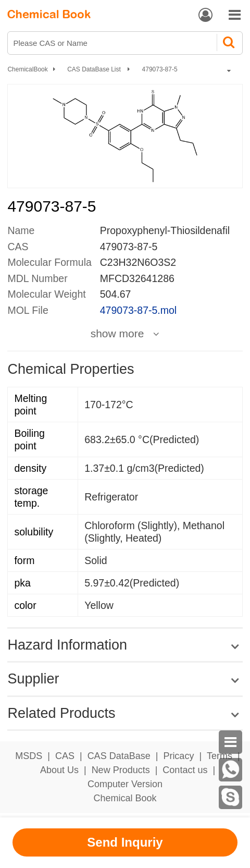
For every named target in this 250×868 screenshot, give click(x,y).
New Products (121, 770)
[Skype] (230, 797)
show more (117, 334)
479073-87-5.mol (138, 310)
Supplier (33, 679)
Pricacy (178, 756)
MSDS (29, 756)
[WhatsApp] (230, 770)
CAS (65, 756)
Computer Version (125, 784)
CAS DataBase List (95, 69)
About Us (59, 770)
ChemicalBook (27, 69)
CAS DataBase (119, 756)
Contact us (185, 770)
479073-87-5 (160, 69)
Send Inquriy (125, 842)
